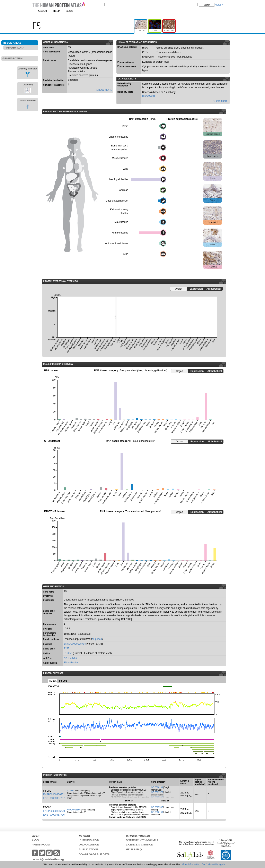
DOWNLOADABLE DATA (94, 854)
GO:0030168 (157, 812)
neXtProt (47, 658)
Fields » (219, 5)
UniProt (47, 653)
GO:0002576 (157, 792)
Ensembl (47, 644)
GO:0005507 (157, 797)
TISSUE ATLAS (12, 43)
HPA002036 (149, 96)
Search (207, 5)
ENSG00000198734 (75, 644)
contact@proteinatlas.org (48, 859)
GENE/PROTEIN (12, 58)
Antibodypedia (50, 663)
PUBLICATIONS (89, 849)
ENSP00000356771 (54, 794)
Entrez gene (49, 649)
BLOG (70, 11)
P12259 (68, 653)
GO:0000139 (157, 787)
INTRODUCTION (89, 840)
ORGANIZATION (89, 845)
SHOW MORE (104, 90)
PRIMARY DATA (14, 48)
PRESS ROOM (41, 845)
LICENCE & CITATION (139, 845)
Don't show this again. (214, 865)
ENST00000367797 (54, 798)
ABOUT (43, 11)
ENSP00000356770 (54, 811)
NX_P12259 (70, 658)
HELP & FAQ (134, 849)
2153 (67, 648)
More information (191, 865)
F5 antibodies (71, 663)
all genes (97, 639)
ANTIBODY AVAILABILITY (142, 840)
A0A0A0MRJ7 (74, 810)
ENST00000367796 (54, 815)
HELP (57, 11)
